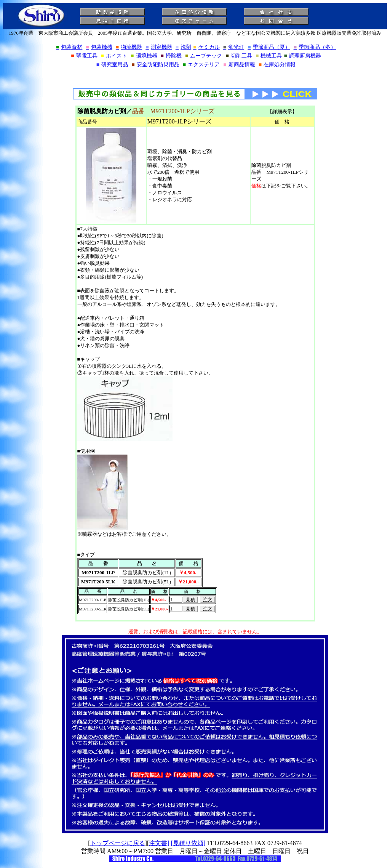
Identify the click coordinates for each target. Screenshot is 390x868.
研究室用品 (112, 65)
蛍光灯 (234, 47)
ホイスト (114, 56)
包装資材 (69, 47)
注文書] (159, 843)
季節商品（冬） (315, 47)
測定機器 (159, 47)
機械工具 (269, 56)
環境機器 (144, 56)
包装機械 (99, 47)
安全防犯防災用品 (155, 65)
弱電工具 (84, 56)
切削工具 (239, 56)
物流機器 (129, 47)
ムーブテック (204, 56)
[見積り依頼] (188, 843)
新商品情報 (239, 65)
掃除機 (171, 56)
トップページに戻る (118, 843)
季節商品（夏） (269, 47)
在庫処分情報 (277, 65)
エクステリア (201, 65)
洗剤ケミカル (198, 47)
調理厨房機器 (302, 56)
